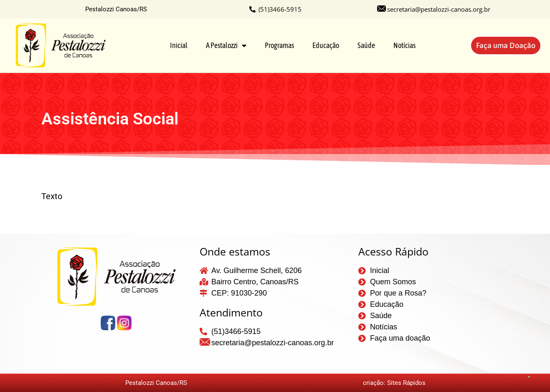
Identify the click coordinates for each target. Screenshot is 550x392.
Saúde (366, 45)
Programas (279, 45)
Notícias (404, 45)
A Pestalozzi (226, 46)
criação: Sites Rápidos (394, 383)
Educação (326, 45)
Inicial (179, 45)
